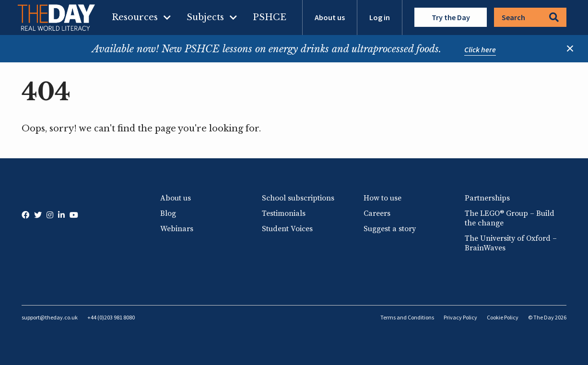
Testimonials (284, 213)
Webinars (177, 229)
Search (530, 17)
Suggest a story (390, 229)
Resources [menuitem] (135, 17)
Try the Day (451, 17)
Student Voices (287, 229)
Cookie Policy (503, 317)
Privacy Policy (460, 317)
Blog (168, 213)
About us (330, 17)
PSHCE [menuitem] (270, 17)
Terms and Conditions (407, 317)
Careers (377, 213)
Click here (480, 49)
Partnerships (487, 198)
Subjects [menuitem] (205, 17)
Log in (380, 17)
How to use (382, 198)
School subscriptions (298, 198)
